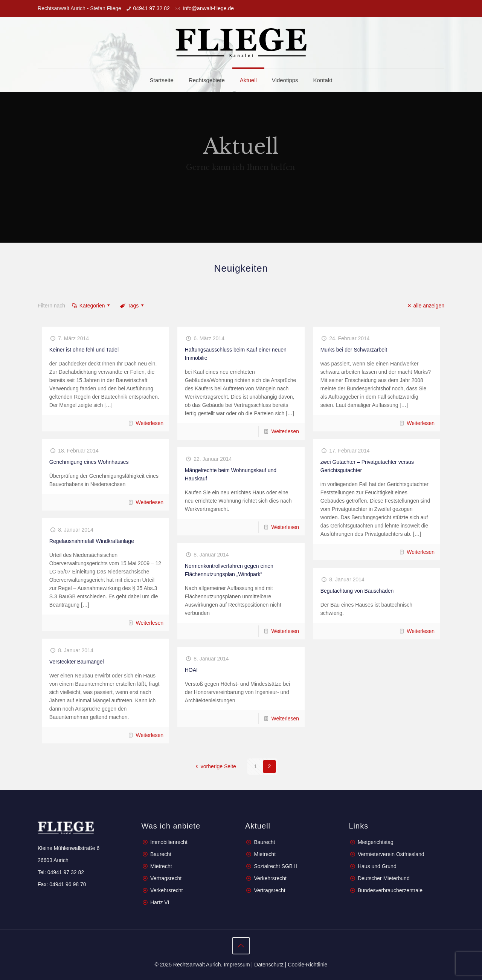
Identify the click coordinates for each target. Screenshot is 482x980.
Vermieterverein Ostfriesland (391, 854)
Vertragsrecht (165, 878)
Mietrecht (161, 866)
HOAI (191, 670)
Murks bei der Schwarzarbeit (354, 350)
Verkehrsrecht (166, 890)
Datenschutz (269, 965)
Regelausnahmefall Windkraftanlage (92, 541)
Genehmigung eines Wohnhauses (89, 462)
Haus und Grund (377, 866)
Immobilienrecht (168, 842)
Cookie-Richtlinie (307, 965)
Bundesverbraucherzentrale (390, 890)
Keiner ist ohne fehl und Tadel (84, 350)
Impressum (237, 965)
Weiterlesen (149, 423)
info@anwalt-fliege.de (208, 8)
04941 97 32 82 (151, 8)
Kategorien (92, 306)
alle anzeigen (425, 306)
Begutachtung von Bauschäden (357, 591)
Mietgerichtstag (376, 842)
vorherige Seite (215, 766)
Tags (133, 306)
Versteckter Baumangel (77, 662)
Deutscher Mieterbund (384, 878)
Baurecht (161, 854)
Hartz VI (160, 902)
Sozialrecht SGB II (275, 866)
